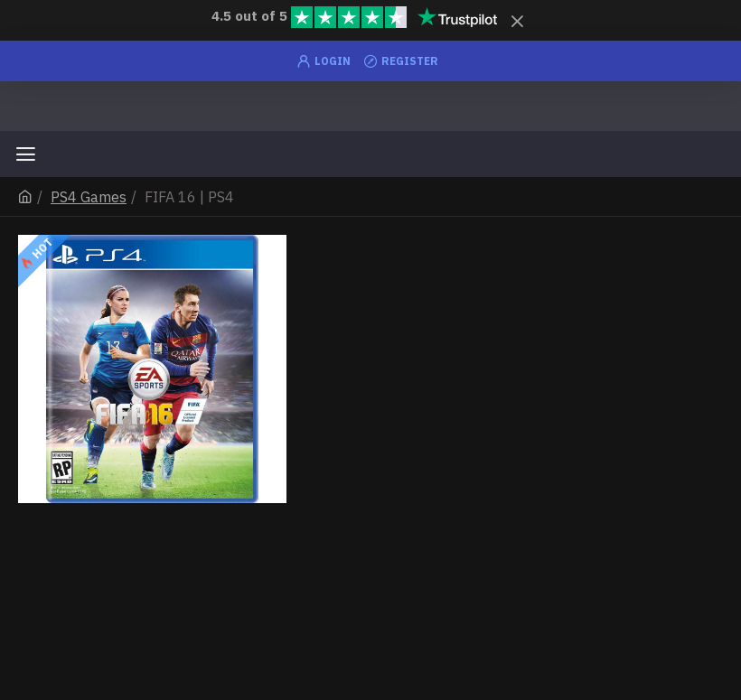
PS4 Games (89, 197)
